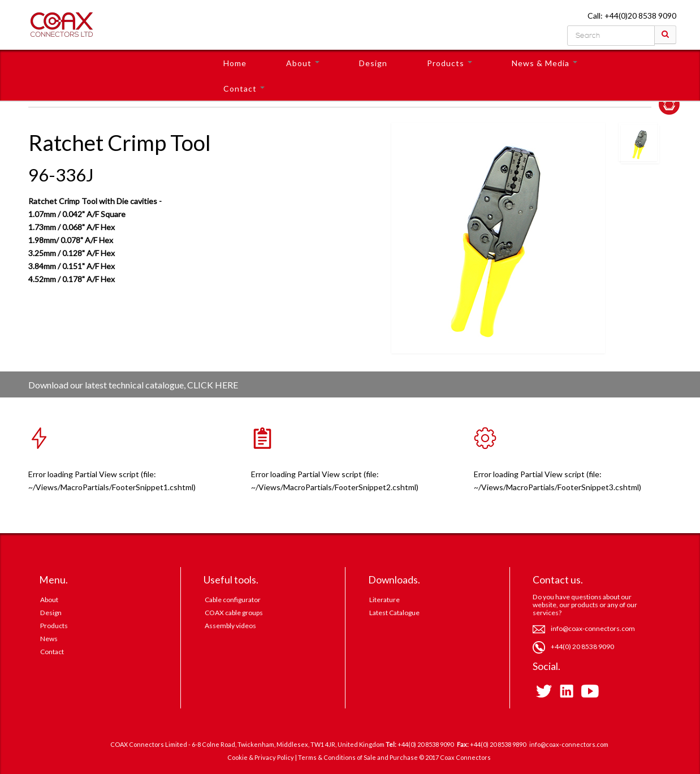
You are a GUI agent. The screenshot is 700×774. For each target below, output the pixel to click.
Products (450, 63)
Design (373, 63)
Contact (244, 88)
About (303, 63)
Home (235, 63)
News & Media (545, 63)
